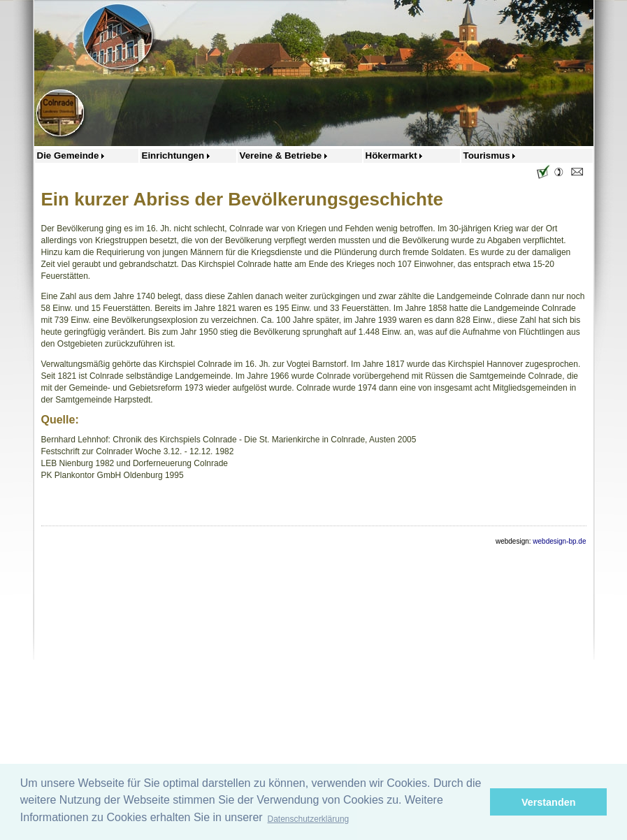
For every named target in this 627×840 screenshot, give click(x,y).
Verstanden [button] (549, 802)
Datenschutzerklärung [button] (309, 819)
